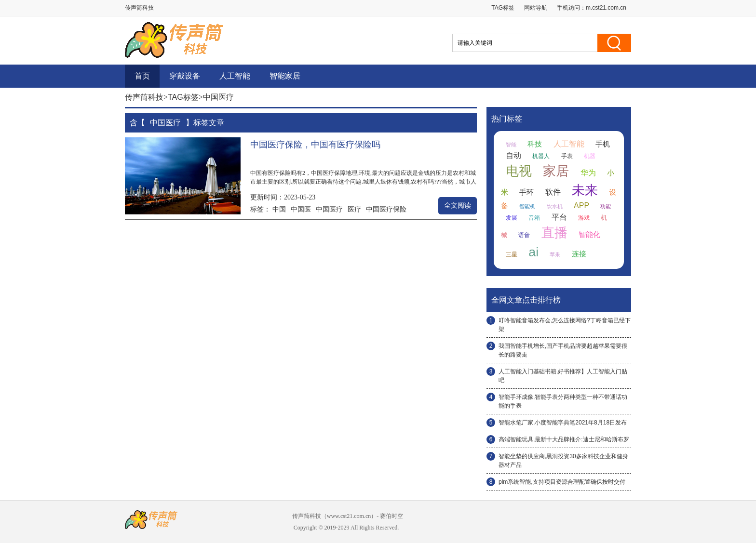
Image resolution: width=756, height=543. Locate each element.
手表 (567, 156)
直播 (554, 233)
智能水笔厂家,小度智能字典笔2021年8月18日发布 (563, 423)
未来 (585, 190)
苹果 (555, 254)
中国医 (301, 209)
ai (533, 252)
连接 (579, 254)
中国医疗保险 (386, 209)
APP (581, 205)
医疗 (354, 209)
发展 (512, 218)
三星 (512, 254)
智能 (511, 145)
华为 (588, 173)
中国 (279, 209)
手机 (603, 144)
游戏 (584, 218)
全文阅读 (458, 205)
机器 (590, 156)
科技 (535, 144)
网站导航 (536, 8)
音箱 (534, 218)
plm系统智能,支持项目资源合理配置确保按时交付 (562, 482)
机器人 (541, 156)
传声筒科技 (144, 97)
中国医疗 (329, 209)
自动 (513, 155)
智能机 (527, 206)
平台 (559, 217)
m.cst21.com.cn (606, 8)
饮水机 (555, 206)
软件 (553, 192)
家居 (556, 171)
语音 (524, 235)
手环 (526, 192)
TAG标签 (503, 8)
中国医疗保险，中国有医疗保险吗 (315, 145)
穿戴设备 (185, 76)
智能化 (589, 235)
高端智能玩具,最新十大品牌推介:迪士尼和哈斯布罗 (564, 439)
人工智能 (235, 76)
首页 (142, 76)
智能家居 (285, 76)
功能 (606, 206)
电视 (519, 171)
